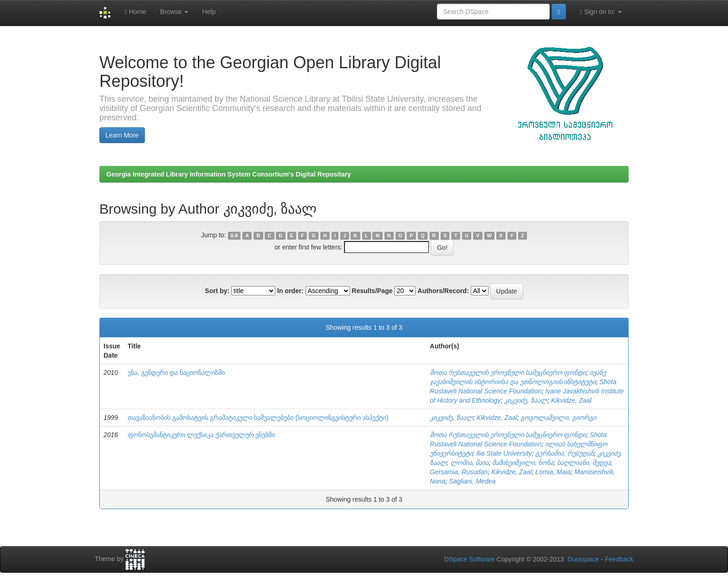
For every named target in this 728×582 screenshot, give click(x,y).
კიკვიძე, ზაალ (526, 400)
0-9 (234, 235)
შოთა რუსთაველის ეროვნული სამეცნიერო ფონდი (508, 373)
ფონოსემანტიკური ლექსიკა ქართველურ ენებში (201, 435)
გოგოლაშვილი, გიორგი (558, 418)
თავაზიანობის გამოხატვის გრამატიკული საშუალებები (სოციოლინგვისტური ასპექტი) (258, 418)
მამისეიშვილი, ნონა (523, 463)
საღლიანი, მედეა (584, 463)
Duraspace (583, 559)
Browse (174, 12)
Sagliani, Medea (472, 481)
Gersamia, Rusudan (459, 472)
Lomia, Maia (553, 472)
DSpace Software (470, 559)
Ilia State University (504, 453)
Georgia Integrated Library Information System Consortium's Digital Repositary (229, 174)
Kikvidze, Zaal (571, 400)
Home (135, 12)
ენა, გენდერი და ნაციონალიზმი (176, 373)
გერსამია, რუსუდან (565, 453)
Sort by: (217, 291)
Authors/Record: (443, 291)
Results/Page (372, 291)
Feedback (619, 559)
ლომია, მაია (470, 463)
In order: (290, 291)
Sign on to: (601, 12)
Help (209, 12)
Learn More (122, 135)
